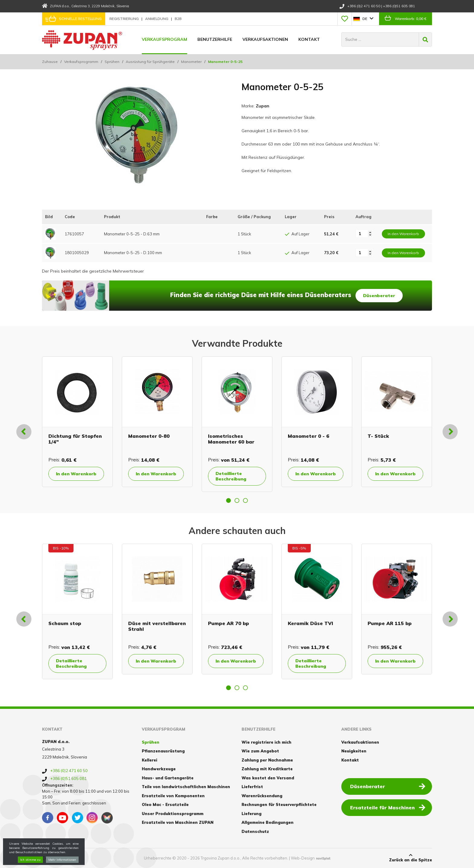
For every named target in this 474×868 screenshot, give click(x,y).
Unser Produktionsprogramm (173, 814)
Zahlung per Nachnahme (267, 760)
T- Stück (378, 436)
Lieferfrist (252, 787)
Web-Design (303, 858)
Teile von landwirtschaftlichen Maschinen (186, 787)
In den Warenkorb (76, 474)
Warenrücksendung (262, 796)
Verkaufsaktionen (265, 39)
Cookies (50, 858)
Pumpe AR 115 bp (390, 623)
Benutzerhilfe (215, 39)
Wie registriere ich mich (266, 742)
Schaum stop (65, 623)
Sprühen (112, 62)
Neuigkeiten (354, 751)
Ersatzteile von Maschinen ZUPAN (178, 822)
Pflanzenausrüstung (163, 751)
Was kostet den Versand (268, 778)
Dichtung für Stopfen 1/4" (75, 439)
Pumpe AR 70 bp (229, 623)
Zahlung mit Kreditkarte (267, 769)
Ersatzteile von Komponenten (173, 796)
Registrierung (125, 19)
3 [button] (245, 500)
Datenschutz (255, 831)
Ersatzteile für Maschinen (388, 807)
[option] (77, 422)
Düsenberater (379, 296)
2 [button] (237, 500)
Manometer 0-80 (149, 436)
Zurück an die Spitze (411, 858)
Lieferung (252, 814)
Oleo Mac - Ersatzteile (165, 804)
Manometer (191, 62)
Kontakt (309, 39)
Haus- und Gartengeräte (168, 778)
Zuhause (50, 62)
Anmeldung (157, 19)
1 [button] (229, 500)
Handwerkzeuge (159, 769)
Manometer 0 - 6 (308, 436)
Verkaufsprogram (164, 39)
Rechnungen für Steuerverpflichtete (279, 804)
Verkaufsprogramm (81, 62)
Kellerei (149, 760)
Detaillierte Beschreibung (231, 476)
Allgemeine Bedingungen (268, 822)
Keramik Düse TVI (310, 623)
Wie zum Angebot (260, 751)
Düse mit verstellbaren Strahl (157, 626)
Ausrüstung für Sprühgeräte (150, 62)
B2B (178, 19)
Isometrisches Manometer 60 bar (231, 439)
